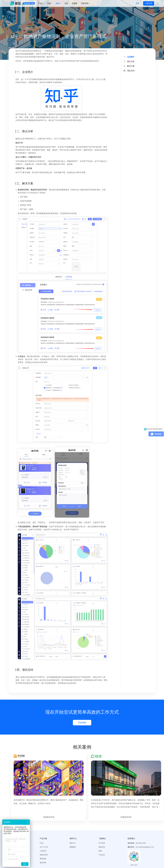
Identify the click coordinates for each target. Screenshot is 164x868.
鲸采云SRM (62, 857)
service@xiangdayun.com (145, 829)
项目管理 (43, 845)
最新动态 (102, 829)
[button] (73, 821)
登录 (137, 3)
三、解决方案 (129, 66)
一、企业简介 (129, 57)
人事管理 (43, 833)
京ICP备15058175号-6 (64, 864)
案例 (100, 833)
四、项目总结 (129, 71)
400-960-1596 (141, 825)
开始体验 (82, 723)
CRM (42, 825)
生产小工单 (44, 829)
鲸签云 (92, 857)
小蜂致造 (82, 857)
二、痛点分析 (129, 61)
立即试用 (149, 3)
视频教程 (73, 829)
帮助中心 (73, 825)
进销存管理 (44, 837)
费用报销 (43, 841)
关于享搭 (102, 825)
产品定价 (102, 837)
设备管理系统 (40, 857)
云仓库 (51, 857)
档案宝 (73, 857)
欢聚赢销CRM (104, 857)
